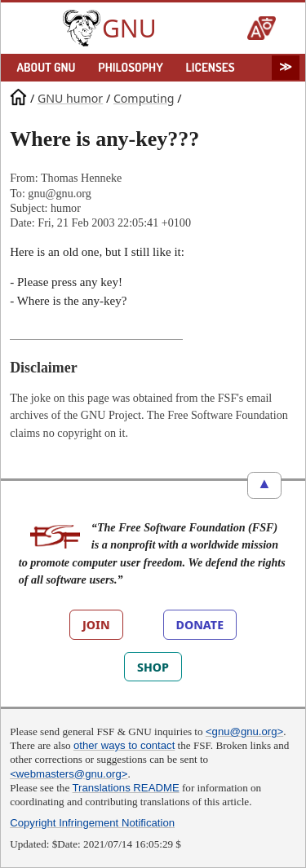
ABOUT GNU (46, 67)
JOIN (96, 624)
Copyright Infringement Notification (92, 823)
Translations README (126, 788)
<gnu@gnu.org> (244, 731)
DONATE (200, 624)
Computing (144, 98)
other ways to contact (124, 745)
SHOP (153, 667)
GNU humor (70, 98)
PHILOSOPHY (131, 67)
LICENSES (211, 67)
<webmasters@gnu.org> (69, 774)
